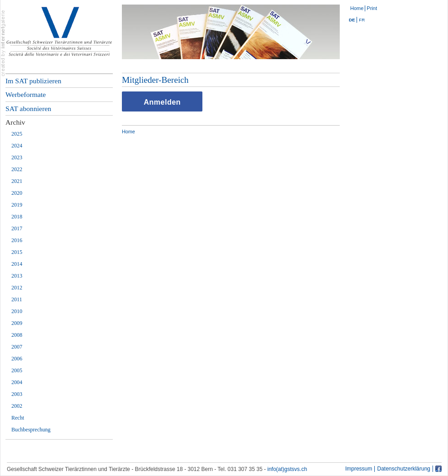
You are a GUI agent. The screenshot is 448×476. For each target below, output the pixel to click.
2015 (17, 252)
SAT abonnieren (28, 109)
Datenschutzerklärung (404, 469)
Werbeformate (26, 94)
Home (357, 8)
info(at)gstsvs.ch (287, 469)
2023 (17, 157)
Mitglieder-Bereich (155, 80)
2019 (17, 205)
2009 (17, 323)
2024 (17, 146)
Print (372, 8)
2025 (17, 134)
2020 (17, 193)
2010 (17, 311)
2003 (17, 394)
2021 (17, 181)
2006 (17, 359)
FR (362, 20)
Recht (18, 418)
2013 (17, 276)
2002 (17, 406)
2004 (17, 382)
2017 (17, 228)
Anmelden (162, 102)
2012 (17, 288)
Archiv (15, 122)
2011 (17, 299)
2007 (17, 347)
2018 (17, 217)
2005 (17, 370)
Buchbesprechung (31, 430)
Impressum (359, 469)
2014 (17, 264)
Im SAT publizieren (33, 81)
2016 (17, 240)
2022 (17, 169)
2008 (17, 335)
